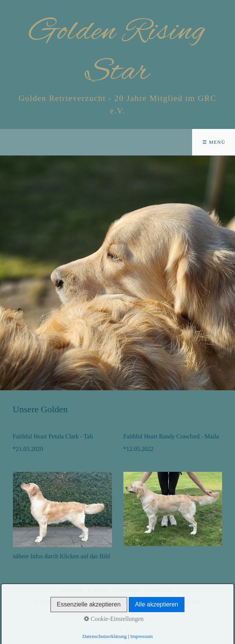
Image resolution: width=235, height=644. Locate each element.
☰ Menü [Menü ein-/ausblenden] (214, 142)
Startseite (71, 590)
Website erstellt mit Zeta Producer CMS (152, 602)
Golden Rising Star (117, 52)
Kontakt (98, 590)
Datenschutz (160, 590)
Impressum (126, 590)
